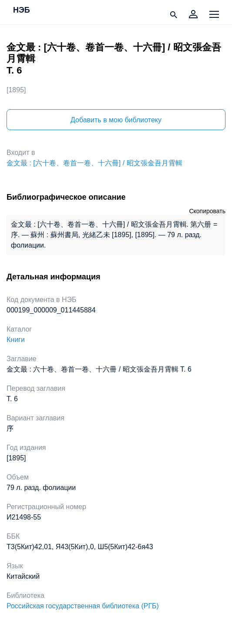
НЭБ (22, 10)
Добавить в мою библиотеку (116, 120)
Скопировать (207, 211)
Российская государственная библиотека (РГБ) (83, 606)
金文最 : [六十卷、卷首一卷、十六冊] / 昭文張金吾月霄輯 (94, 163)
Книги (16, 340)
